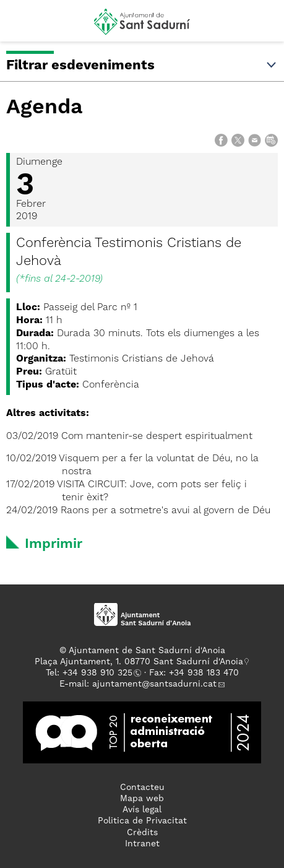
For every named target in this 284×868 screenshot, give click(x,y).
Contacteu (142, 788)
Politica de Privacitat (142, 821)
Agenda (45, 108)
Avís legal (142, 810)
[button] (21, 26)
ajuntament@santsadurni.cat (154, 684)
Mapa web (142, 799)
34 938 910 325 (100, 673)
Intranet (142, 844)
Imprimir (54, 544)
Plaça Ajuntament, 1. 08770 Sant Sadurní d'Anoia (139, 662)
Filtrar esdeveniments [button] (142, 66)
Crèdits (142, 833)
